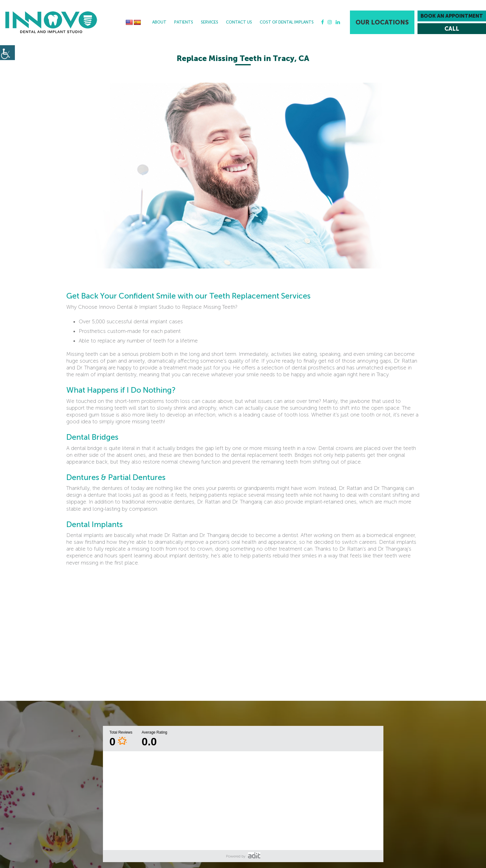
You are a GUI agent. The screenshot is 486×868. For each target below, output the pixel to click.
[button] (51, 22)
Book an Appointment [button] (452, 16)
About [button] (159, 22)
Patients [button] (184, 22)
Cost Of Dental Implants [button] (287, 22)
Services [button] (210, 22)
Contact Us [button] (239, 22)
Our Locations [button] (382, 22)
